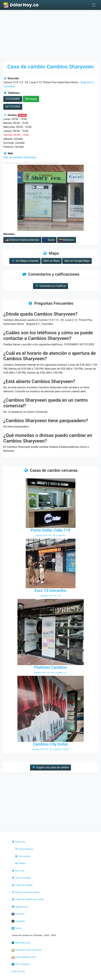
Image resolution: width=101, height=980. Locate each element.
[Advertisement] (50, 35)
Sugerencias (20, 907)
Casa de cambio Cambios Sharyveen (50, 67)
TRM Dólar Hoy (21, 943)
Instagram (18, 921)
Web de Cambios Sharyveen (20, 157)
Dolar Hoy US (18, 971)
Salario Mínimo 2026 (24, 957)
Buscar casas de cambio (26, 892)
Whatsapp (31, 99)
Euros (49, 240)
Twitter (17, 928)
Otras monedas (21, 878)
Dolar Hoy (18, 842)
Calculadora (23, 856)
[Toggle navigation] (94, 5)
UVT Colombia (20, 964)
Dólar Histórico (24, 849)
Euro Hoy (18, 871)
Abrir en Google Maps (77, 261)
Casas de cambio (22, 885)
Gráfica (20, 863)
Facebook (18, 914)
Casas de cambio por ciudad (28, 899)
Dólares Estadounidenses (22, 240)
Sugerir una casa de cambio (51, 767)
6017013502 (13, 107)
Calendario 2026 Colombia (27, 950)
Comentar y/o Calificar (50, 286)
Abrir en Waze (51, 261)
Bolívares (67, 240)
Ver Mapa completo (25, 261)
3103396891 (13, 99)
